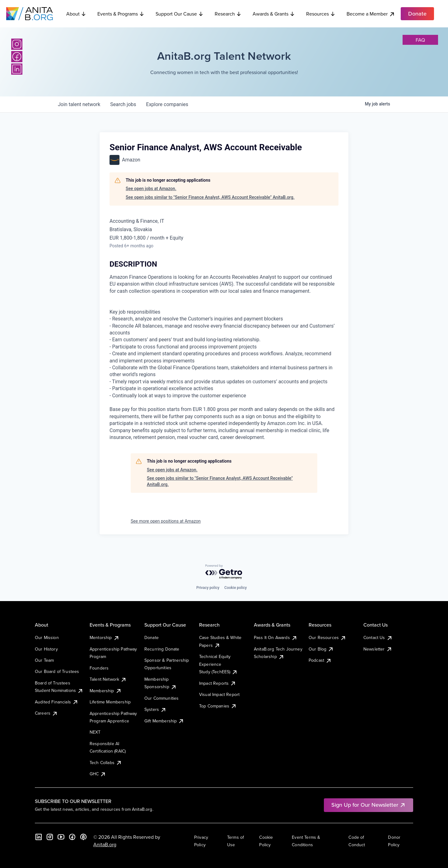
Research (228, 14)
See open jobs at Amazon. (151, 189)
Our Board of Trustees (57, 671)
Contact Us (378, 637)
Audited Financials (57, 702)
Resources (321, 14)
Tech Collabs (106, 763)
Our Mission (47, 637)
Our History (46, 649)
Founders (99, 668)
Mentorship (105, 637)
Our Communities (161, 698)
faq (420, 40)
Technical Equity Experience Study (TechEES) (218, 664)
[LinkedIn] (17, 69)
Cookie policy (236, 588)
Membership (106, 691)
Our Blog (321, 649)
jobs (123, 104)
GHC (98, 774)
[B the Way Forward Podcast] (83, 837)
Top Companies (218, 706)
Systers (155, 709)
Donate (152, 637)
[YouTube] (61, 837)
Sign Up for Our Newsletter (369, 805)
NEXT (95, 732)
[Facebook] (17, 57)
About (76, 14)
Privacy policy (208, 588)
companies (167, 104)
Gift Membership (164, 721)
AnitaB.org (105, 844)
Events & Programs (121, 14)
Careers (46, 713)
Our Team (44, 660)
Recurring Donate (162, 649)
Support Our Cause (180, 14)
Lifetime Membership (110, 702)
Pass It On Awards (276, 637)
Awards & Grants (274, 14)
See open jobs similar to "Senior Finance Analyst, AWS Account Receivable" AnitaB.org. (210, 197)
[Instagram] (17, 44)
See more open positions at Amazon (166, 521)
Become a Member (371, 14)
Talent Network (108, 679)
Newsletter (378, 649)
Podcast (320, 660)
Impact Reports (218, 683)
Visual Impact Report (219, 694)
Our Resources (327, 637)
